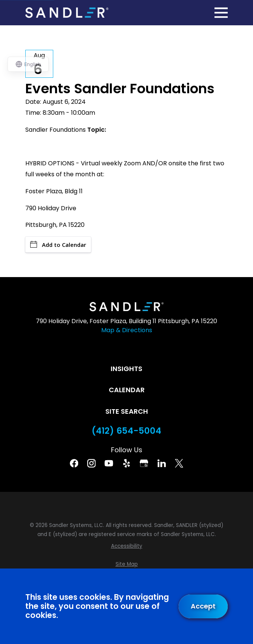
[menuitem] (126, 546)
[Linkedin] (162, 463)
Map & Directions (127, 330)
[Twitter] (179, 463)
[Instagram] (91, 463)
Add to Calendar (58, 245)
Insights (126, 369)
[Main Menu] (221, 13)
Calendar (127, 390)
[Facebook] (74, 463)
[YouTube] (109, 463)
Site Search (127, 411)
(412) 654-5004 (126, 431)
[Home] (67, 13)
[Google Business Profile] (144, 463)
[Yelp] (126, 463)
